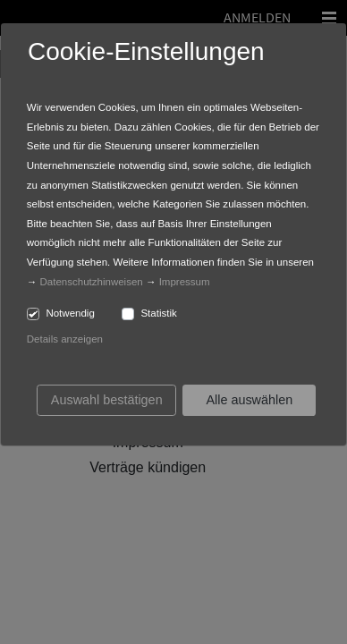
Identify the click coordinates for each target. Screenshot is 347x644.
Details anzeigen (65, 339)
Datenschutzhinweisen (92, 282)
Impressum (185, 282)
